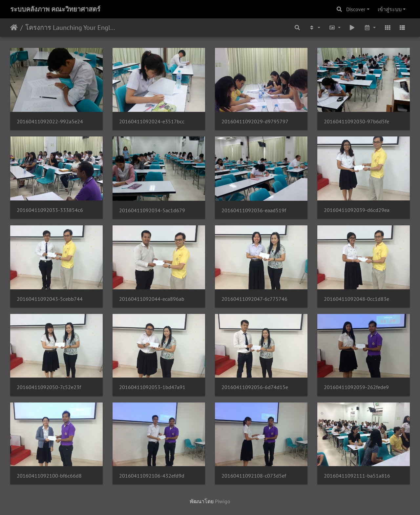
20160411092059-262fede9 (356, 387)
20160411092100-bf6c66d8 (49, 476)
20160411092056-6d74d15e (255, 387)
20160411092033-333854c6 (50, 210)
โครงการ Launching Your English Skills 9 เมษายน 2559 (71, 28)
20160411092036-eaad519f (254, 210)
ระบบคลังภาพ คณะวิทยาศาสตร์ (55, 9)
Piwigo (223, 501)
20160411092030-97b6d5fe (357, 122)
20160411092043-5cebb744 (50, 299)
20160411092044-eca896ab (152, 299)
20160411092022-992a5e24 (50, 122)
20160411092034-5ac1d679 (152, 210)
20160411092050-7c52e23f (49, 387)
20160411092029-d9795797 (255, 122)
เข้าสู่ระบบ (390, 9)
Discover (356, 9)
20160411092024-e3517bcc (152, 122)
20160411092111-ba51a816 (357, 476)
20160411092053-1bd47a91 (152, 387)
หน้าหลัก (14, 28)
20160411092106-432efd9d (152, 476)
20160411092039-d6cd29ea (357, 210)
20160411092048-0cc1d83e (357, 299)
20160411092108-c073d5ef (254, 476)
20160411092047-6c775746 (254, 299)
